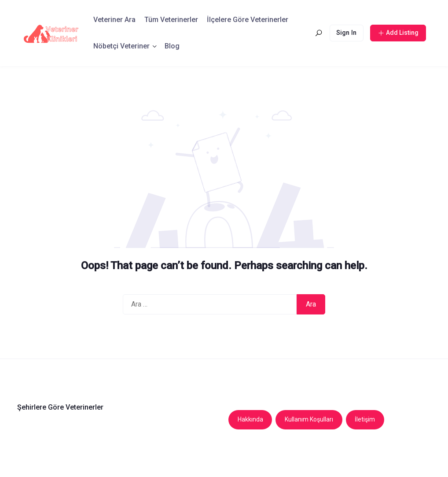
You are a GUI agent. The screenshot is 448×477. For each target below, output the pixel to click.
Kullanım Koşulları (309, 419)
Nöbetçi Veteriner (121, 46)
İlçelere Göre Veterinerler (248, 20)
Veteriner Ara (114, 20)
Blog (172, 46)
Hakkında (250, 419)
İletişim (365, 419)
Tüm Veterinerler (171, 20)
